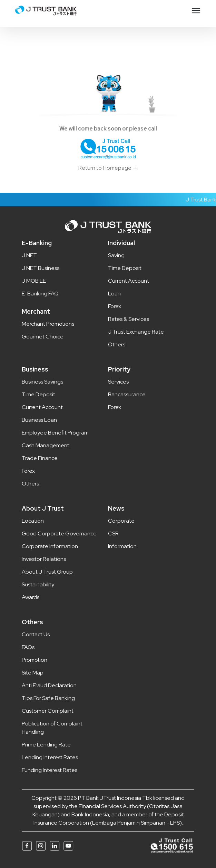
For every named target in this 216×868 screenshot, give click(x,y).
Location (33, 521)
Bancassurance (127, 394)
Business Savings (42, 382)
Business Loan (39, 420)
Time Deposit (125, 268)
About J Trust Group (47, 572)
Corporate (121, 521)
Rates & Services (129, 319)
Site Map (33, 673)
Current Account (129, 281)
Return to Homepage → (108, 168)
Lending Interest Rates (50, 757)
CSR (113, 534)
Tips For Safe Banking (48, 698)
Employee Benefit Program (55, 433)
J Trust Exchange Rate (136, 332)
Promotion (35, 660)
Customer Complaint (48, 711)
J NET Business (41, 268)
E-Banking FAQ (40, 294)
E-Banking (37, 243)
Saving (116, 255)
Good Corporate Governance (59, 534)
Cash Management (46, 445)
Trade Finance (40, 458)
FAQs (28, 647)
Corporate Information (50, 546)
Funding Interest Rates (50, 770)
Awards (31, 597)
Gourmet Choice (43, 337)
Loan (114, 294)
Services (118, 382)
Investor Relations (44, 559)
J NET (29, 255)
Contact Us (36, 634)
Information (122, 546)
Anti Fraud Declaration (49, 685)
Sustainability (38, 584)
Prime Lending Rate (46, 745)
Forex (115, 306)
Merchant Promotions (48, 324)
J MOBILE (34, 281)
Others (117, 344)
